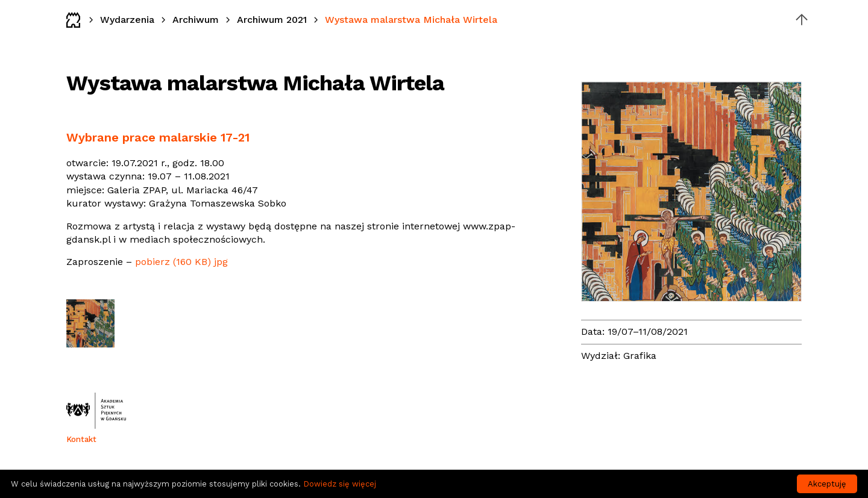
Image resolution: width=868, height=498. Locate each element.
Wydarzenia (127, 20)
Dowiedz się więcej (340, 484)
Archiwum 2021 (272, 20)
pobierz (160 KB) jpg (181, 262)
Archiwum (196, 20)
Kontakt (81, 439)
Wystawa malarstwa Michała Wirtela (411, 20)
